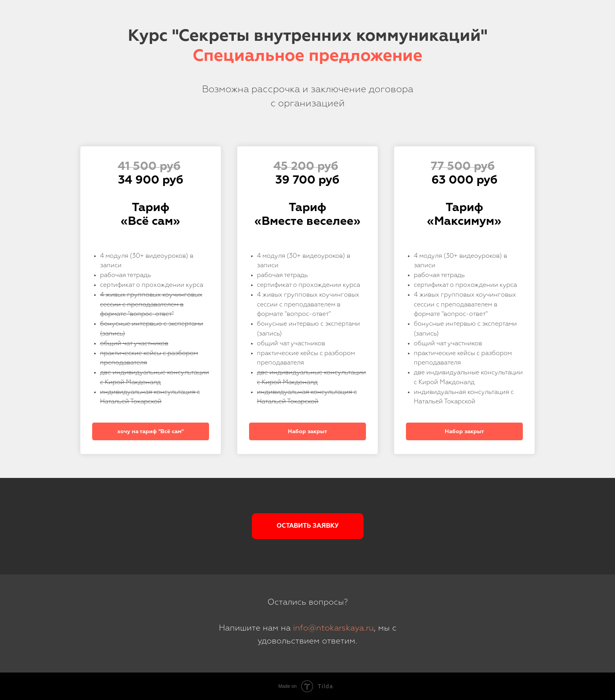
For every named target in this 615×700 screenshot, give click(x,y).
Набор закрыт (307, 432)
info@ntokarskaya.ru (333, 628)
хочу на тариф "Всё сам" (150, 432)
